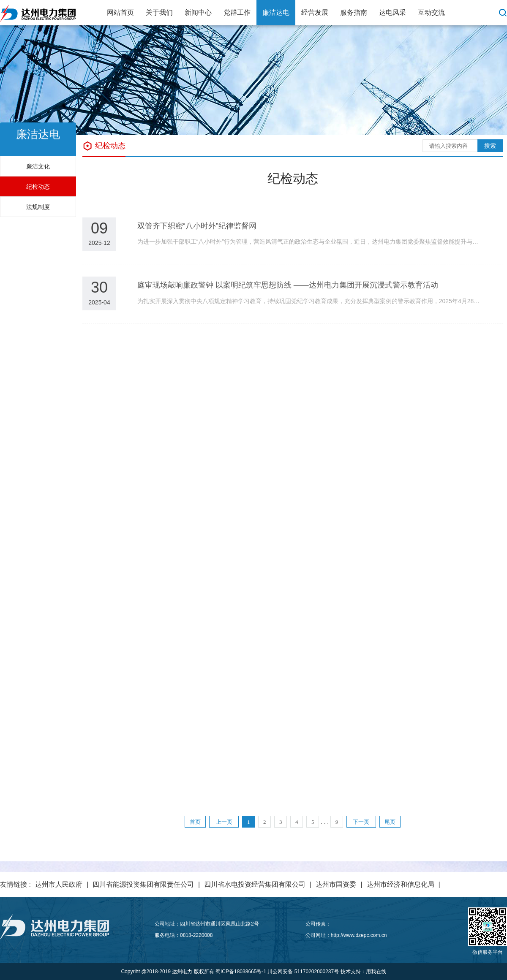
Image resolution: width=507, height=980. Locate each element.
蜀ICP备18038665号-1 (241, 972)
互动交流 (431, 12)
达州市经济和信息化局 (401, 884)
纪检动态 (38, 187)
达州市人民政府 (59, 884)
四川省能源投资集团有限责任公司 (143, 884)
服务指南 (354, 12)
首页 (195, 822)
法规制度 (38, 207)
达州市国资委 (336, 884)
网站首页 (120, 12)
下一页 (361, 822)
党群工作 (237, 12)
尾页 (390, 822)
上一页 (224, 822)
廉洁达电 (276, 12)
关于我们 (159, 12)
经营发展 (315, 12)
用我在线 (376, 972)
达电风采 (393, 12)
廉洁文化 (38, 166)
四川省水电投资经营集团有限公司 (255, 884)
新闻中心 (198, 12)
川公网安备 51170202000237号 (303, 972)
